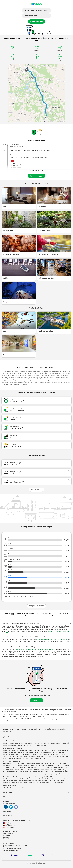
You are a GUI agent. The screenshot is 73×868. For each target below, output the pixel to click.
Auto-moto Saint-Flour (27, 765)
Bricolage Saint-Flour (44, 777)
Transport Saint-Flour (16, 767)
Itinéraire (6, 743)
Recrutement (7, 835)
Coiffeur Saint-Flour (39, 765)
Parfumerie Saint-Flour (21, 783)
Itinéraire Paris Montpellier (52, 754)
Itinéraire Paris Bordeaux (62, 751)
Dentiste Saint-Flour (44, 773)
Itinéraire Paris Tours (38, 754)
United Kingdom (8, 827)
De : (37, 10)
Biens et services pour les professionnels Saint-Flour (38, 769)
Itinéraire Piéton (14, 743)
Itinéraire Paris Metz (28, 758)
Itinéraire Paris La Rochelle (23, 756)
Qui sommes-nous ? (8, 834)
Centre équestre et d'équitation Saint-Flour (29, 781)
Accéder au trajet (36, 176)
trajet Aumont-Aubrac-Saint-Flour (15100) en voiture (52, 640)
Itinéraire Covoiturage (62, 743)
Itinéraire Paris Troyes (40, 758)
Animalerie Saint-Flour (45, 779)
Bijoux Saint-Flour (62, 783)
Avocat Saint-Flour (51, 775)
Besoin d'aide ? (8, 797)
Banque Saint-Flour (33, 773)
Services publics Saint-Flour (11, 771)
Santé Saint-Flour (59, 767)
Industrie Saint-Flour (24, 775)
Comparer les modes (36, 606)
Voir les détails (37, 490)
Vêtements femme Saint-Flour (18, 773)
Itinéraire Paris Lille (23, 752)
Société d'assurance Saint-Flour (54, 765)
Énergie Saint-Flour (56, 777)
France (6, 822)
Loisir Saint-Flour (61, 781)
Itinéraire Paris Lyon (34, 751)
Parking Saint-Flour (33, 783)
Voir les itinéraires (37, 21)
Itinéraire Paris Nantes (9, 754)
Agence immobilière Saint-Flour (12, 765)
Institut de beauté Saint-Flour (18, 779)
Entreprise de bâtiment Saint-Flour (59, 764)
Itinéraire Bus (21, 745)
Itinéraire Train (51, 743)
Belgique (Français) (9, 824)
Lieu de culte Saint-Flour (58, 771)
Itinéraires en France (22, 751)
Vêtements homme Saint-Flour (48, 783)
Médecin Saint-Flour (59, 769)
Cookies (25, 845)
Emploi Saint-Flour (12, 775)
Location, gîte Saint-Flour (30, 767)
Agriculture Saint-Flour (25, 771)
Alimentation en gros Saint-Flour (29, 777)
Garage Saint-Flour (32, 764)
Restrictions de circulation (38, 788)
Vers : (32, 16)
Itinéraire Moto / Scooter (10, 745)
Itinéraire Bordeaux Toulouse (24, 754)
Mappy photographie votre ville (11, 850)
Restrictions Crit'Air (24, 788)
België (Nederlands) (10, 826)
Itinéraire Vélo (23, 743)
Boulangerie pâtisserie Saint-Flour (42, 771)
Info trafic (6, 788)
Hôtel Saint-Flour (8, 764)
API (4, 814)
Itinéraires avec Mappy (9, 751)
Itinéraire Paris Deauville (47, 751)
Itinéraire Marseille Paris (10, 752)
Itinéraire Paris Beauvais (52, 756)
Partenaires (11, 839)
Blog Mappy (6, 837)
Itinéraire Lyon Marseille (15, 758)
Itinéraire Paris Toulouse (47, 752)
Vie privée (19, 845)
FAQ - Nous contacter (9, 847)
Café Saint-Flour (12, 781)
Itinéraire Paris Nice (60, 752)
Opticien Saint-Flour (33, 779)
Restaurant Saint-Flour (20, 764)
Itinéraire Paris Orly (34, 752)
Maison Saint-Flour (43, 764)
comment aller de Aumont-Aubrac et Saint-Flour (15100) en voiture (34, 650)
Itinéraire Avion (30, 745)
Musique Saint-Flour (9, 783)
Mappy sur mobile (8, 816)
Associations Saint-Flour (17, 769)
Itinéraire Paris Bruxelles (38, 756)
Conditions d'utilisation (9, 845)
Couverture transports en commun (12, 849)
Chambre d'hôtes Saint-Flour (45, 767)
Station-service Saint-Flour (38, 775)
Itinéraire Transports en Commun (37, 743)
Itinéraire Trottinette (41, 745)
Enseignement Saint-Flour (48, 781)
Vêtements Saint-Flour (13, 777)
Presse (5, 839)
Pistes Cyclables (14, 788)
